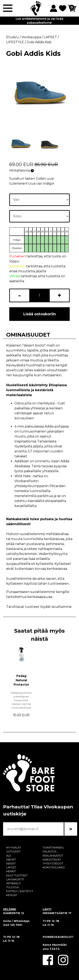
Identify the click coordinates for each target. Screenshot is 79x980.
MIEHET (11, 860)
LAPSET (11, 867)
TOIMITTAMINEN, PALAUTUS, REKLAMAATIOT (53, 852)
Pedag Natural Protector (21, 680)
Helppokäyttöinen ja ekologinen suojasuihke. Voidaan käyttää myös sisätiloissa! (21, 700)
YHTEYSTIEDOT (53, 863)
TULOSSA (12, 887)
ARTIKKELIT (14, 883)
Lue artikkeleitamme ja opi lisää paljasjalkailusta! (39, 21)
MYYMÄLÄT (14, 848)
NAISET (11, 863)
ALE (9, 856)
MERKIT (11, 871)
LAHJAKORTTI (15, 879)
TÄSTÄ (55, 949)
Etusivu (12, 37)
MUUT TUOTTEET (17, 875)
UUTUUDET (13, 852)
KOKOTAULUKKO (54, 867)
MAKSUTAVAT (52, 860)
